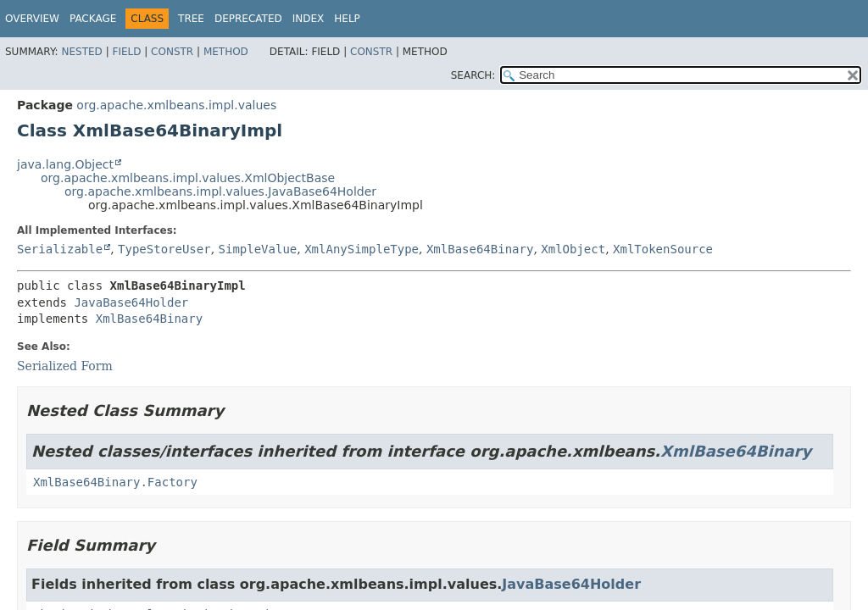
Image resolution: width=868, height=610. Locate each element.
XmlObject (573, 249)
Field (126, 52)
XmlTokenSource (663, 249)
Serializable (60, 249)
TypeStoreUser (164, 249)
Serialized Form (65, 366)
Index (309, 19)
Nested (81, 52)
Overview (32, 19)
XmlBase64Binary (480, 249)
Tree (191, 19)
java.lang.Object (65, 164)
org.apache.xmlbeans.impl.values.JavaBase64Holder (220, 191)
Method (226, 52)
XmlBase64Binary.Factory (115, 482)
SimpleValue (258, 249)
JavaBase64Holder (131, 302)
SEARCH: (473, 75)
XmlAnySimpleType (362, 249)
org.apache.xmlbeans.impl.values (176, 105)
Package (93, 19)
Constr (172, 52)
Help (347, 19)
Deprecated (248, 19)
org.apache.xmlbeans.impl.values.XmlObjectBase (188, 178)
